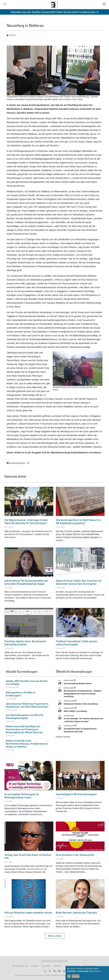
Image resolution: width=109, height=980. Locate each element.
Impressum (56, 975)
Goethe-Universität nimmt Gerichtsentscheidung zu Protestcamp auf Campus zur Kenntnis (27, 744)
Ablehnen (76, 976)
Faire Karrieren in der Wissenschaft (75, 855)
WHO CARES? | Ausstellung (75, 711)
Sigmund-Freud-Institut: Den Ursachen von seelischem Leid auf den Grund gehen (79, 582)
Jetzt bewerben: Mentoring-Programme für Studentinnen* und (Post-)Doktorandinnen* (27, 705)
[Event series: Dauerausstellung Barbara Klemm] (75, 681)
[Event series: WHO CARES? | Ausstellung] (75, 708)
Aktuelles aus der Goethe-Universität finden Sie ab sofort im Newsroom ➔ (55, 12)
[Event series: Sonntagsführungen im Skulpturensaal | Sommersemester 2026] (75, 726)
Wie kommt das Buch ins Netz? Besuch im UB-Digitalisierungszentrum (78, 522)
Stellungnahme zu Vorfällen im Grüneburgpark (21, 694)
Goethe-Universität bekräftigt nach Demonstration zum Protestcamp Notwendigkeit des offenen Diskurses (24, 729)
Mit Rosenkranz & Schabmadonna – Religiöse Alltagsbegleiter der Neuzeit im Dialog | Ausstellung (83, 694)
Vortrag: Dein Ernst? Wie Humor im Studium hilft (28, 856)
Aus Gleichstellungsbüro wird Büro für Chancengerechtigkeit (25, 717)
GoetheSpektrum (17, 463)
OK (69, 976)
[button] (55, 936)
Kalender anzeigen (63, 737)
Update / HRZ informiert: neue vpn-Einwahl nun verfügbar (27, 682)
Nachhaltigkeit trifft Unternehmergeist (76, 794)
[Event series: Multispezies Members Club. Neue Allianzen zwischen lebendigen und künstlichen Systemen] (75, 701)
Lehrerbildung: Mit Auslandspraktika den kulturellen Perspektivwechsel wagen (26, 582)
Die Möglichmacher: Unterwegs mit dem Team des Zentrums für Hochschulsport (26, 522)
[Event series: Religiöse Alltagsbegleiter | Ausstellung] (75, 688)
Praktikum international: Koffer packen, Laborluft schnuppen (77, 643)
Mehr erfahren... (96, 971)
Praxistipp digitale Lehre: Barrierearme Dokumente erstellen (25, 643)
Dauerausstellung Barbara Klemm (78, 683)
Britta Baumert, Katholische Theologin (76, 913)
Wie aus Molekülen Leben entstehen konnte (28, 913)
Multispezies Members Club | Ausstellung (81, 704)
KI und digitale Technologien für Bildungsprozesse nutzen (22, 796)
